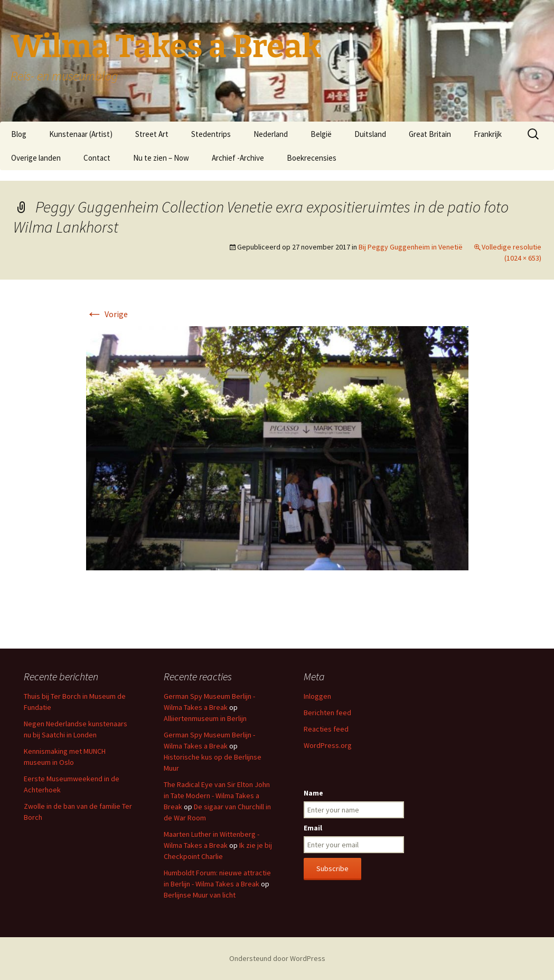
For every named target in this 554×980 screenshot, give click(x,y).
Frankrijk (488, 134)
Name (313, 793)
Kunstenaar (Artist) (81, 134)
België (321, 134)
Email (313, 828)
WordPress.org (328, 745)
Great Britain (430, 134)
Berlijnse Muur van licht (200, 895)
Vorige (107, 314)
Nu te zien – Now (161, 158)
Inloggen (317, 696)
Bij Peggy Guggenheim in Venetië (411, 247)
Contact (97, 158)
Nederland (271, 134)
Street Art (152, 134)
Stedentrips (211, 134)
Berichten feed (327, 713)
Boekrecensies (312, 158)
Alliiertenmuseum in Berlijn (205, 718)
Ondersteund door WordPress (277, 958)
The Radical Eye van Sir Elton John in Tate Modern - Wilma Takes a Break (217, 796)
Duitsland (370, 134)
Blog (19, 134)
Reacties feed (326, 729)
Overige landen (36, 158)
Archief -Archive (238, 158)
